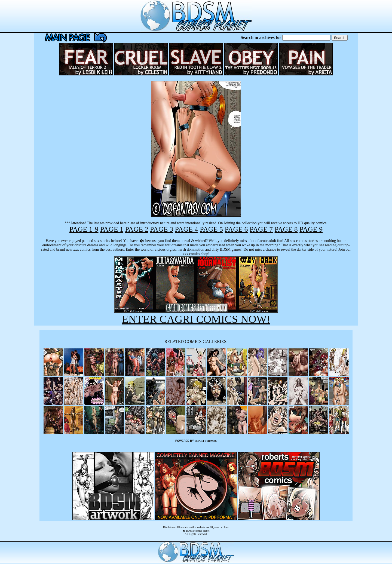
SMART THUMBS (206, 441)
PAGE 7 (261, 229)
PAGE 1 (112, 229)
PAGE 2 (137, 229)
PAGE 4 (187, 229)
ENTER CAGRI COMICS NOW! (196, 319)
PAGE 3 (162, 229)
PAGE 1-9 (84, 229)
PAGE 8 (286, 229)
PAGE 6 (236, 229)
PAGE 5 (211, 229)
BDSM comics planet (198, 531)
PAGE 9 (311, 229)
